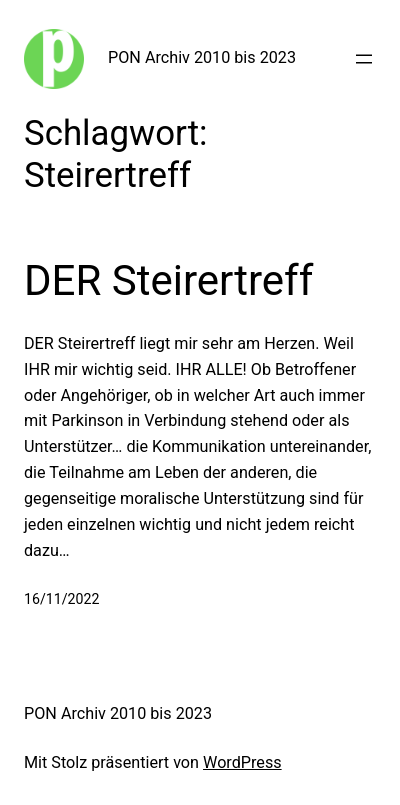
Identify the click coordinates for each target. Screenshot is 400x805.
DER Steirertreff (168, 280)
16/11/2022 (61, 599)
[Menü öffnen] (364, 59)
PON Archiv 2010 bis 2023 (202, 57)
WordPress (242, 762)
